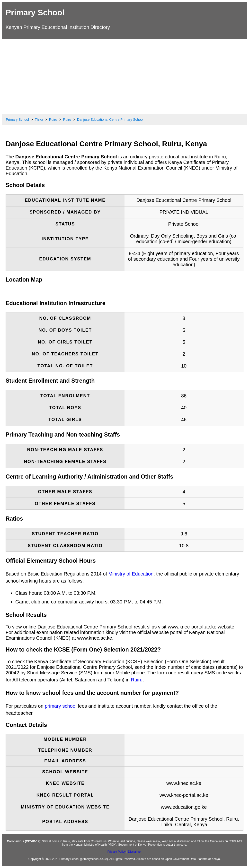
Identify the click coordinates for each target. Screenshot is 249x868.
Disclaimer (135, 852)
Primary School (35, 13)
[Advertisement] (124, 75)
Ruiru (137, 680)
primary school (61, 706)
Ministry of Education (131, 574)
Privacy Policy (117, 852)
